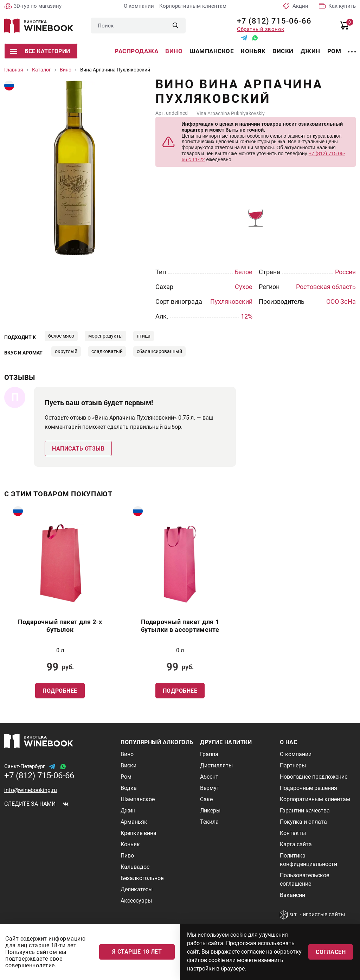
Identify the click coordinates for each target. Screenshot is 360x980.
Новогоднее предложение (314, 777)
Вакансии (292, 895)
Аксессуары (136, 901)
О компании (139, 6)
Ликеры (210, 811)
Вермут (210, 788)
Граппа (209, 754)
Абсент (209, 777)
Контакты (293, 833)
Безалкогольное (142, 878)
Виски (283, 51)
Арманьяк (134, 822)
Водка (129, 788)
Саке (206, 799)
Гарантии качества (305, 811)
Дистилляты (216, 765)
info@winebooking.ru (31, 790)
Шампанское (212, 51)
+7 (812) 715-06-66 (272, 21)
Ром (334, 51)
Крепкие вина (139, 833)
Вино (174, 51)
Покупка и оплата (303, 822)
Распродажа (136, 51)
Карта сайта (296, 844)
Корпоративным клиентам (193, 6)
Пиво (127, 856)
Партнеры (293, 765)
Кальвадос (135, 867)
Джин (310, 51)
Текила (209, 822)
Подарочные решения (308, 788)
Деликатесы (137, 889)
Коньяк (253, 51)
